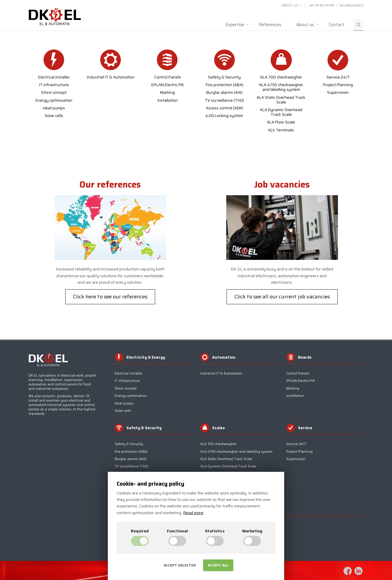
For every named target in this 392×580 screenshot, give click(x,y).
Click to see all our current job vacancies (282, 297)
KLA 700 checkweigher (281, 77)
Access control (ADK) (225, 108)
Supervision (338, 93)
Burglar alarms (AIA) (224, 93)
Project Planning (338, 85)
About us (290, 5)
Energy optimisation (54, 101)
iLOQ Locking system (224, 116)
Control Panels (168, 77)
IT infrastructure (54, 85)
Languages (353, 5)
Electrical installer (54, 77)
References (270, 25)
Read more (193, 513)
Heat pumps (54, 108)
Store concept (54, 93)
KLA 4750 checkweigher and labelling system (281, 87)
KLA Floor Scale (281, 122)
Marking (167, 93)
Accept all (218, 565)
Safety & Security (224, 77)
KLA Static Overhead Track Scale (281, 100)
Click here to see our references (110, 297)
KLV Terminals (281, 130)
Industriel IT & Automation (111, 77)
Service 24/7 (338, 77)
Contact (337, 25)
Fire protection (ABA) (225, 85)
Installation (168, 101)
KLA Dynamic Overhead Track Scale (281, 112)
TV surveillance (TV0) (224, 101)
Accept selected (180, 565)
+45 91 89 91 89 (321, 5)
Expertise (235, 25)
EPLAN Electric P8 (167, 85)
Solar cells (54, 116)
